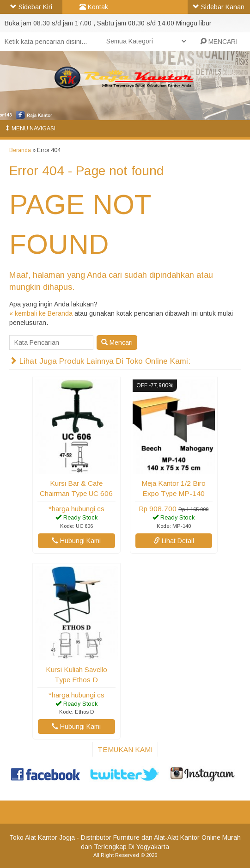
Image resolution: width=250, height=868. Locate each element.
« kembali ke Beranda (41, 313)
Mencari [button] (117, 342)
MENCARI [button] (219, 42)
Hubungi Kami (76, 541)
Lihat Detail (174, 541)
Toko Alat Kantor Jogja (42, 837)
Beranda (20, 150)
